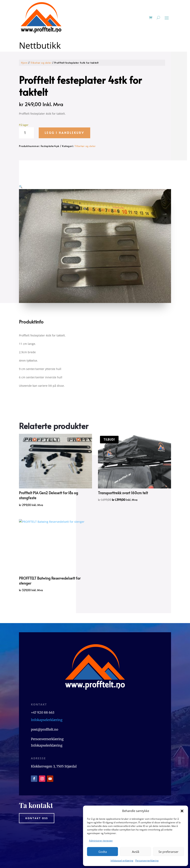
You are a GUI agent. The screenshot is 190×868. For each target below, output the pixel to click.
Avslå (136, 852)
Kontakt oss (37, 798)
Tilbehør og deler (41, 63)
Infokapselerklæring (47, 700)
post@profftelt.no (45, 710)
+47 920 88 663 (43, 693)
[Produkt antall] (26, 133)
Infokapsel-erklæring (122, 861)
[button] (182, 811)
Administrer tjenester (101, 841)
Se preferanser (168, 852)
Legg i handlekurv (64, 133)
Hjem (24, 63)
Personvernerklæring (147, 861)
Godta (103, 852)
